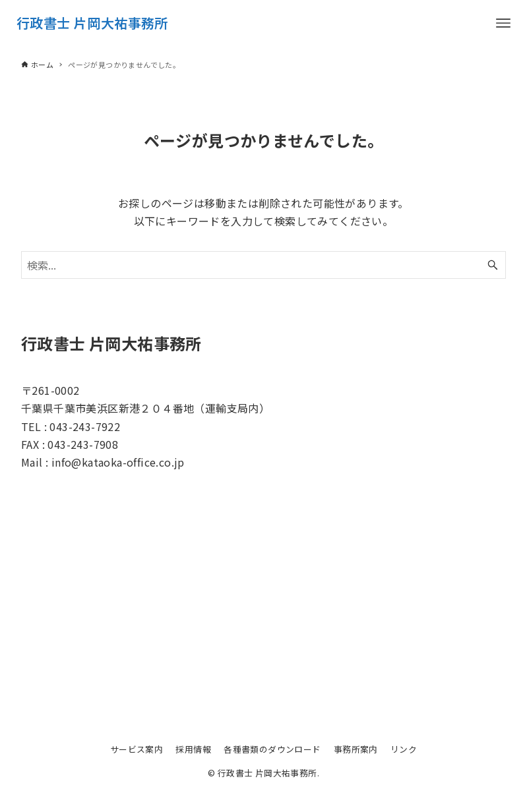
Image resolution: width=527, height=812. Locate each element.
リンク (404, 749)
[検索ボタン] (493, 265)
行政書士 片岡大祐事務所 (92, 23)
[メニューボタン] (503, 23)
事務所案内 (356, 749)
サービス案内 (137, 749)
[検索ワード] (263, 265)
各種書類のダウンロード (272, 749)
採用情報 (193, 749)
